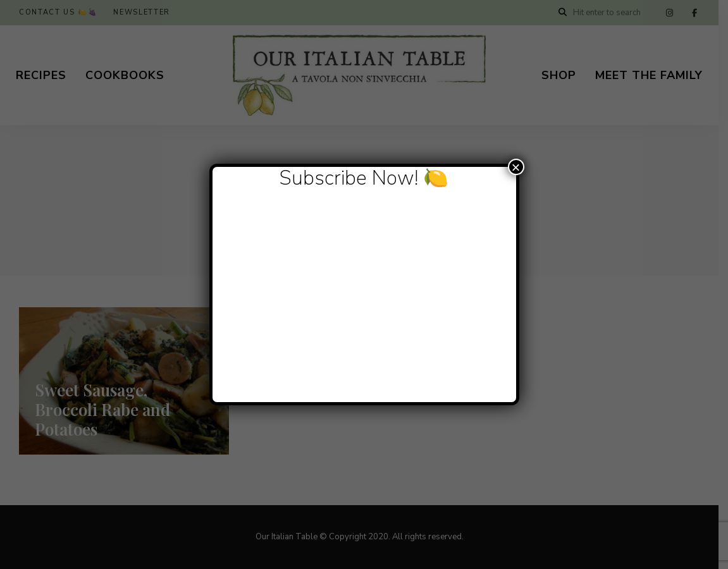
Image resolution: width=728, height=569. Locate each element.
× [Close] (515, 167)
